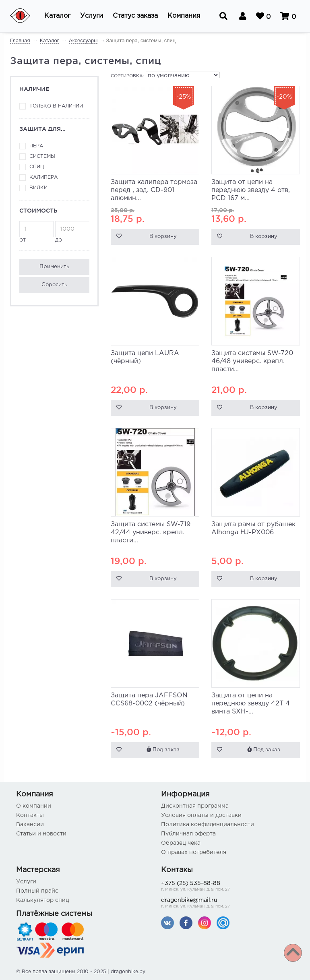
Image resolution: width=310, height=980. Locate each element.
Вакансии (30, 825)
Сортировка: (127, 76)
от (36, 232)
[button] (57, 16)
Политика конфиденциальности (208, 825)
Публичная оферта (188, 834)
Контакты (30, 815)
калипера (43, 177)
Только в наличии (56, 106)
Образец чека (181, 843)
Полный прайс (37, 891)
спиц (37, 167)
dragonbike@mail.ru (227, 904)
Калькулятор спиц (43, 900)
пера (36, 146)
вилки (38, 188)
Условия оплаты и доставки (201, 815)
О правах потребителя (194, 852)
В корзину (163, 237)
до (72, 232)
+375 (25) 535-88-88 (227, 887)
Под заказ (163, 749)
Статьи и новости (41, 834)
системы (42, 156)
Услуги (26, 882)
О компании (34, 806)
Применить (54, 267)
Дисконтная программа (195, 806)
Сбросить (54, 285)
